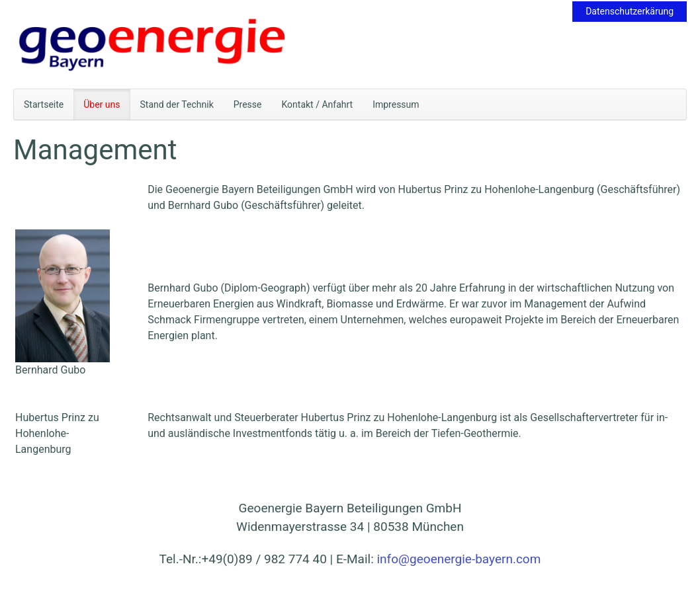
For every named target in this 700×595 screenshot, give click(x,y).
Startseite (44, 104)
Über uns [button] (102, 104)
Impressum (396, 104)
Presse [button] (248, 104)
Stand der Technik (177, 104)
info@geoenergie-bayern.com (459, 559)
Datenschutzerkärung (630, 11)
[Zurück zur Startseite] (153, 44)
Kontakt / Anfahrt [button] (318, 104)
